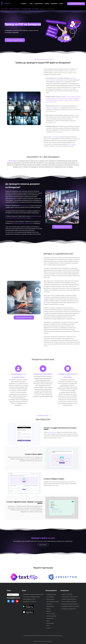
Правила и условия (37, 641)
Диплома (49, 611)
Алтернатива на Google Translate (70, 597)
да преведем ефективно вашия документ (23, 223)
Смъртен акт (50, 604)
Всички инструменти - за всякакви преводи (21, 9)
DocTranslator (5, 9)
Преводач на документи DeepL (69, 599)
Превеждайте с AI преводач (30, 602)
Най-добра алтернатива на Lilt (69, 609)
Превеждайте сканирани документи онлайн (33, 594)
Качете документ (43, 545)
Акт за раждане (50, 597)
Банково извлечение (51, 616)
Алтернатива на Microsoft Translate (70, 606)
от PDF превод (55, 137)
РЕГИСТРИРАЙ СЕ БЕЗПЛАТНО (76, 4)
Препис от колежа (51, 614)
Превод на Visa (50, 618)
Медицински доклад (51, 594)
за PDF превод (71, 144)
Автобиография (50, 623)
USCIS (48, 626)
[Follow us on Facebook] (13, 601)
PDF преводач (36, 9)
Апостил (49, 628)
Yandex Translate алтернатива (69, 602)
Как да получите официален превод (32, 597)
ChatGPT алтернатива (67, 594)
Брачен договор (50, 599)
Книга (48, 621)
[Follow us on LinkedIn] (9, 601)
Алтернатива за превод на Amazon (70, 604)
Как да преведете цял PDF (29, 599)
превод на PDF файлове (52, 108)
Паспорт (49, 609)
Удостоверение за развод (53, 602)
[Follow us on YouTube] (17, 601)
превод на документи (25, 206)
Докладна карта (50, 606)
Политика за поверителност (47, 641)
